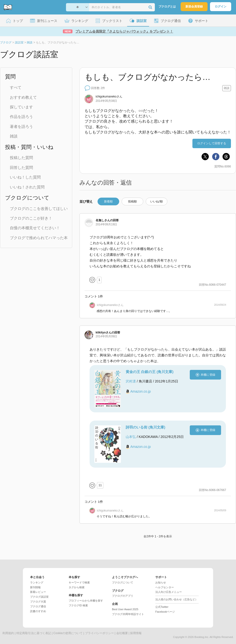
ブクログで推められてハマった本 (39, 238)
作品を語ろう (21, 117)
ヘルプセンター (165, 587)
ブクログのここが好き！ (31, 218)
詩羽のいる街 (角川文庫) (145, 427)
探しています (21, 107)
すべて (16, 87)
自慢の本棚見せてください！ (35, 228)
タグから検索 (77, 587)
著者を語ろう (21, 127)
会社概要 (122, 633)
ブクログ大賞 (38, 602)
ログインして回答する (212, 143)
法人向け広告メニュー (169, 592)
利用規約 (8, 633)
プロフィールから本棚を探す (86, 601)
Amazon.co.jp (141, 391)
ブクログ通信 (38, 606)
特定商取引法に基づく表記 (34, 633)
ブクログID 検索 (78, 605)
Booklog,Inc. (202, 637)
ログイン (221, 7)
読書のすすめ (38, 611)
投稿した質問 (21, 158)
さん (109, 97)
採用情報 (136, 633)
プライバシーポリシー (99, 633)
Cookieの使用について (68, 633)
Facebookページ (165, 612)
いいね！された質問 (27, 187)
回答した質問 (21, 168)
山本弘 (131, 437)
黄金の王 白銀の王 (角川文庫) (150, 372)
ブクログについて (123, 582)
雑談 (14, 136)
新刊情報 (35, 587)
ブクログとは (167, 7)
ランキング (37, 582)
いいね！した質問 (25, 177)
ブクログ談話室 (39, 597)
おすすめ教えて (23, 97)
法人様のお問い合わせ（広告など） (177, 599)
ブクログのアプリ (123, 596)
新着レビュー (38, 592)
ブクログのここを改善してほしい (39, 209)
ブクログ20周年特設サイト (128, 614)
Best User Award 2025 (125, 609)
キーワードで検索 (79, 582)
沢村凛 (131, 381)
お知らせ (161, 582)
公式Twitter (162, 607)
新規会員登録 (194, 7)
